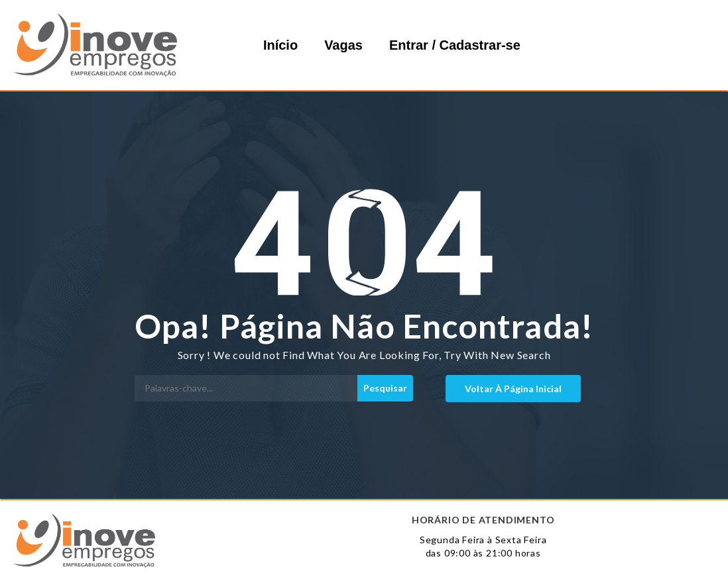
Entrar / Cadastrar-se (455, 45)
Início (280, 45)
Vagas (343, 45)
